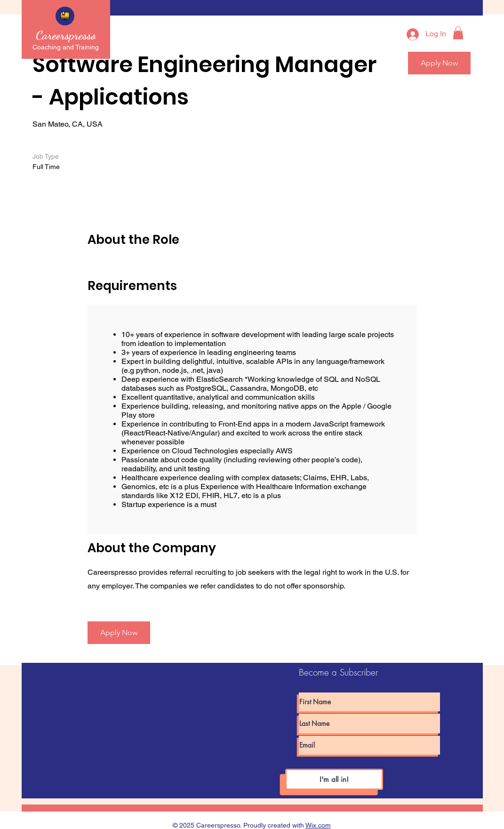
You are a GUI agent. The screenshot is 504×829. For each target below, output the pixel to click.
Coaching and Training (66, 47)
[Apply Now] (119, 633)
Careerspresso (66, 35)
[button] (458, 33)
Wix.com (318, 825)
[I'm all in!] (334, 779)
